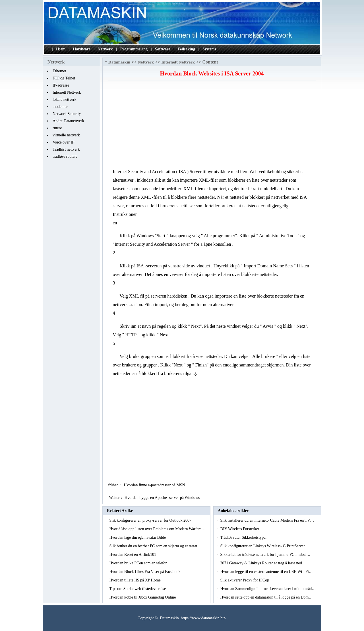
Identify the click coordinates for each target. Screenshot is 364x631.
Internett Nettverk (67, 92)
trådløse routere (65, 156)
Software (163, 49)
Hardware (82, 49)
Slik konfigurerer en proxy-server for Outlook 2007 (151, 520)
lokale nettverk (65, 100)
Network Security (67, 114)
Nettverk (105, 49)
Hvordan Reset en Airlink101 (133, 555)
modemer (60, 107)
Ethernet (59, 71)
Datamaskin (119, 62)
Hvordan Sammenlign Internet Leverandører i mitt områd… (268, 589)
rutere (57, 128)
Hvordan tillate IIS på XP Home (135, 580)
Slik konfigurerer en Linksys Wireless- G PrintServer (263, 546)
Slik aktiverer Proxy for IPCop (245, 580)
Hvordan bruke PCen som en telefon (139, 563)
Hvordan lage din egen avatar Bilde (138, 537)
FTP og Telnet (64, 78)
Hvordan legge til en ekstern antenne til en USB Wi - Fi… (266, 572)
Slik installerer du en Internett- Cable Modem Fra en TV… (267, 520)
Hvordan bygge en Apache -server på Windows (163, 498)
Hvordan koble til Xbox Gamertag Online (143, 597)
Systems (209, 49)
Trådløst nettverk (66, 149)
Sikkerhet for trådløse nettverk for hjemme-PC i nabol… (265, 555)
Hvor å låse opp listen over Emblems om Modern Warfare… (157, 529)
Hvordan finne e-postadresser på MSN (155, 485)
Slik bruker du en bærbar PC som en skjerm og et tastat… (155, 546)
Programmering (134, 49)
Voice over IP (63, 142)
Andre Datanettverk (68, 121)
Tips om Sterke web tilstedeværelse (138, 589)
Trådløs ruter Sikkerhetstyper (244, 537)
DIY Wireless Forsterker (240, 529)
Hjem (61, 49)
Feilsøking (186, 49)
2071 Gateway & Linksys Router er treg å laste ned (261, 563)
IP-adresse (61, 85)
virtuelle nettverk (66, 135)
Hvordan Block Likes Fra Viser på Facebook (145, 572)
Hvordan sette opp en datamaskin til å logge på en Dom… (266, 597)
